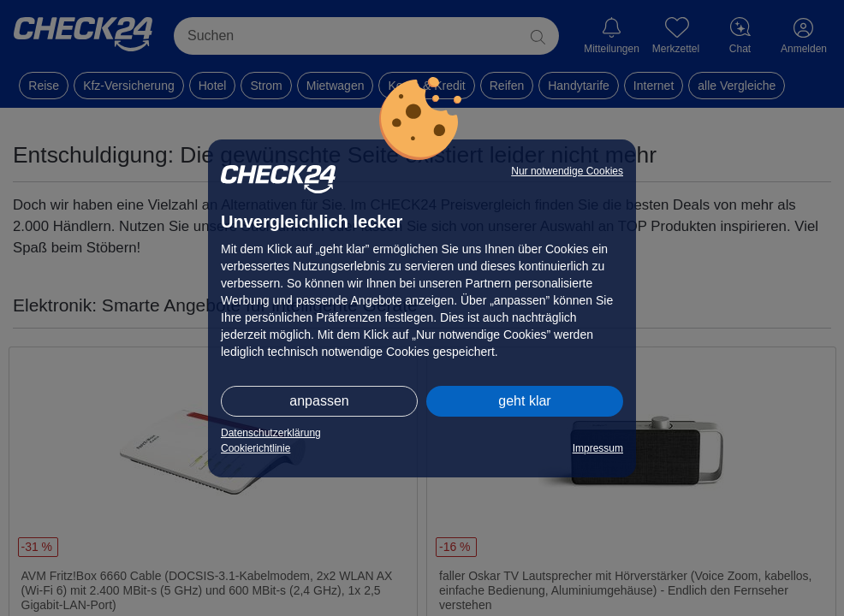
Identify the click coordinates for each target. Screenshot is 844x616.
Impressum (598, 448)
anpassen (319, 401)
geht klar (524, 401)
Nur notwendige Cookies (567, 171)
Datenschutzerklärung (271, 433)
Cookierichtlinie (256, 448)
